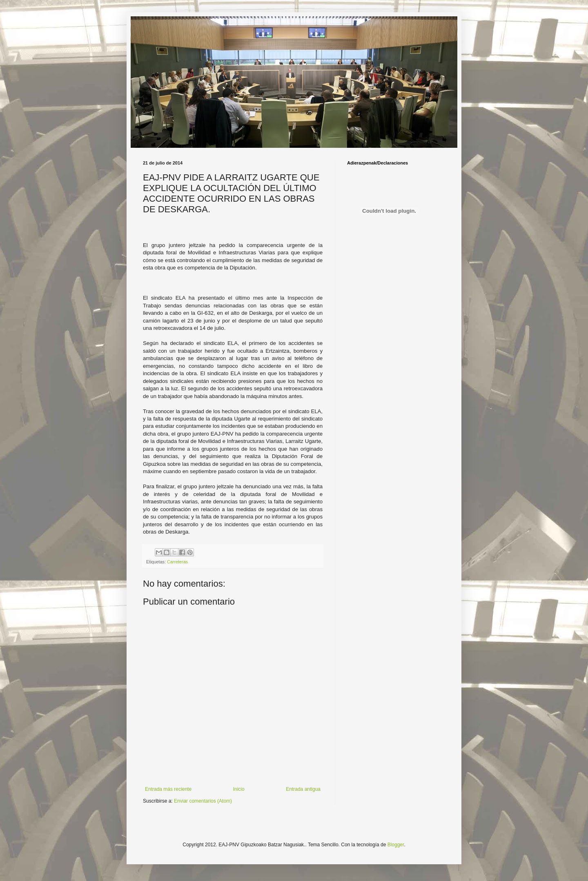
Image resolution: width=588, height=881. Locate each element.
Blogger (396, 845)
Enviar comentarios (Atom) (203, 801)
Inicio (239, 789)
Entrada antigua (303, 789)
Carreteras (177, 562)
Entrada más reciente (168, 789)
